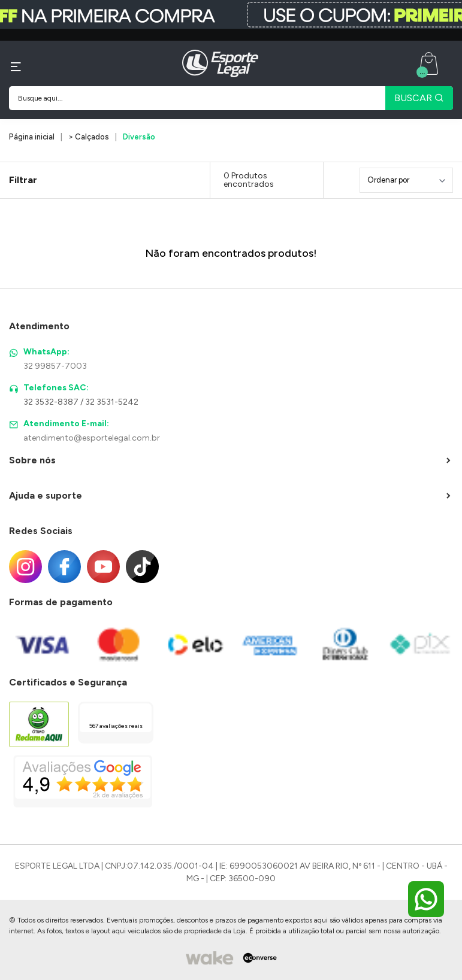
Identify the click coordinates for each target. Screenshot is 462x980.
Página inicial (32, 137)
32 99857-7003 (55, 366)
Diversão (139, 137)
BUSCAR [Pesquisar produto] (419, 98)
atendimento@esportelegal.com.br (92, 438)
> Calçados (89, 137)
